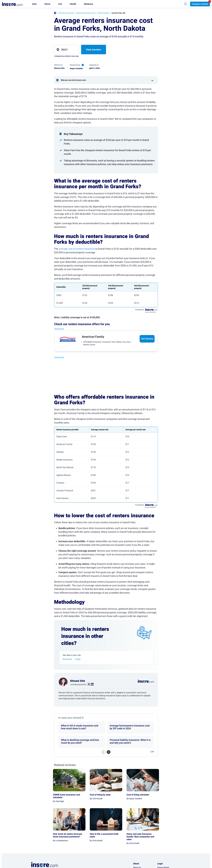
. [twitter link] (88, 684)
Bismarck (67, 659)
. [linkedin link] (91, 684)
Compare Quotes (200, 4)
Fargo (78, 659)
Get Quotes (147, 339)
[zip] (67, 50)
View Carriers (93, 50)
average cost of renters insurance (77, 249)
